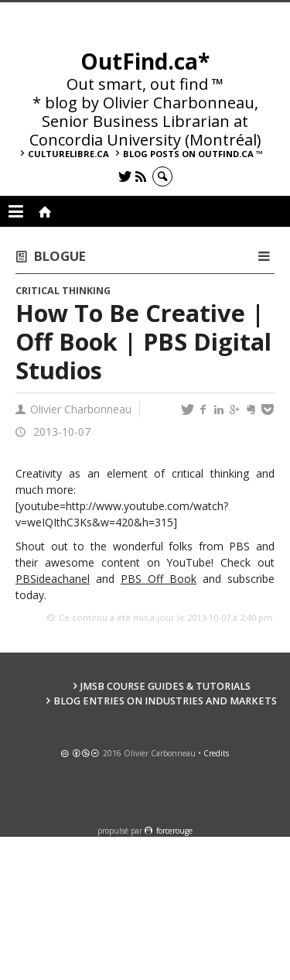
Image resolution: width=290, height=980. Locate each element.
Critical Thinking (63, 291)
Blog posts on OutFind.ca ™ (193, 154)
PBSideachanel (53, 579)
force (174, 831)
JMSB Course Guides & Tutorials (165, 686)
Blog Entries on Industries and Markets (165, 701)
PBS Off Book (159, 579)
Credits (216, 753)
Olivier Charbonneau (81, 409)
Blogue (60, 256)
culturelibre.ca (68, 154)
